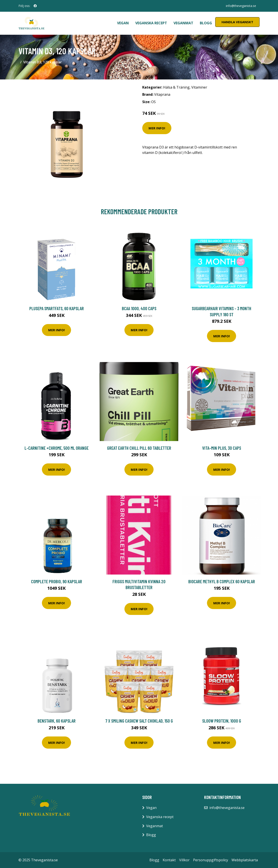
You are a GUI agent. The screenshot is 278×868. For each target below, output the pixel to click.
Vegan (123, 23)
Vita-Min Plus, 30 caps (222, 448)
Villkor (184, 860)
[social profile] (35, 6)
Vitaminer (199, 87)
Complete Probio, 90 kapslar (57, 581)
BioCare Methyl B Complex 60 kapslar (222, 581)
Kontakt (169, 860)
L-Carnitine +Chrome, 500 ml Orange (57, 448)
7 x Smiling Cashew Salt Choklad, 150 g (139, 721)
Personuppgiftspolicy (211, 860)
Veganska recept (151, 23)
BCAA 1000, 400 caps (139, 308)
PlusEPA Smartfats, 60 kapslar (57, 308)
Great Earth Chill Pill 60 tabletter (139, 448)
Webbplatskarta (245, 860)
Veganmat (183, 23)
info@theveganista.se (241, 6)
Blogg (206, 23)
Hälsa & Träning (176, 87)
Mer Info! (157, 128)
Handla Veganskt (237, 22)
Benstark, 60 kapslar (57, 721)
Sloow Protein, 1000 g (222, 721)
